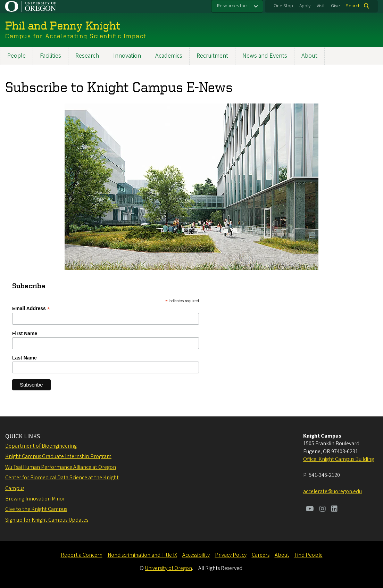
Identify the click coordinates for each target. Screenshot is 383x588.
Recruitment (212, 56)
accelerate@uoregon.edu (332, 491)
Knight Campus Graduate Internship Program (58, 456)
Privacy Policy (231, 555)
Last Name (24, 358)
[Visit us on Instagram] (323, 510)
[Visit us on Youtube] (310, 510)
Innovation (127, 56)
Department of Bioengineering (41, 446)
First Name (25, 333)
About (309, 56)
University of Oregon (168, 568)
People (16, 56)
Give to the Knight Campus (36, 509)
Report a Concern (82, 555)
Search (353, 6)
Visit (321, 6)
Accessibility (196, 555)
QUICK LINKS (23, 436)
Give (335, 6)
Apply (305, 6)
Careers (261, 555)
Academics (169, 56)
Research (87, 56)
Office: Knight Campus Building (339, 459)
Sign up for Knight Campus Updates (47, 520)
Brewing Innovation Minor (35, 499)
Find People (309, 555)
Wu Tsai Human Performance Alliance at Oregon (61, 467)
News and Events (265, 56)
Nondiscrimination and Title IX (142, 555)
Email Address (31, 309)
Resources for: (232, 6)
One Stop (283, 6)
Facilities (51, 56)
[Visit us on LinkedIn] (334, 510)
